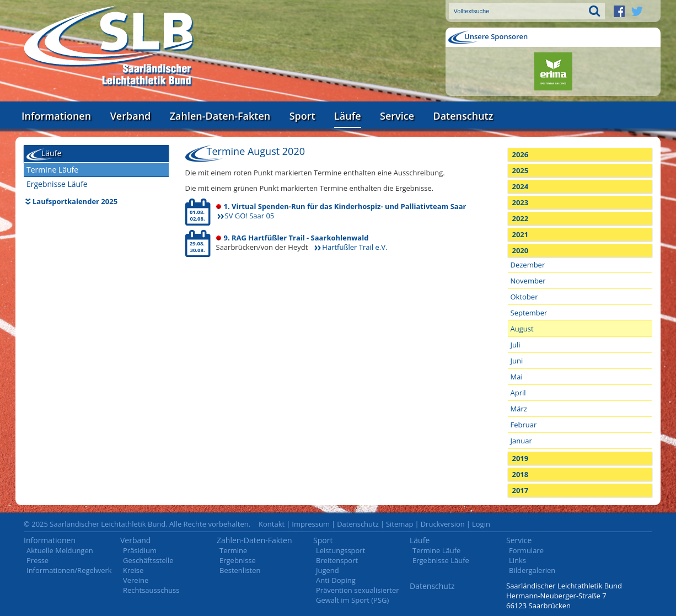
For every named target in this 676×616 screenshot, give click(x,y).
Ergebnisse (238, 560)
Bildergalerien (532, 570)
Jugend (328, 570)
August (522, 329)
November (528, 281)
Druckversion (443, 524)
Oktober (524, 297)
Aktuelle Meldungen (60, 550)
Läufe (348, 116)
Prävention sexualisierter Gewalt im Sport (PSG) (358, 595)
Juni (517, 361)
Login (481, 524)
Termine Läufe (52, 170)
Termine (233, 550)
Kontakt (272, 524)
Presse (37, 560)
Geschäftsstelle (148, 560)
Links (517, 560)
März (519, 409)
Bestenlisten (240, 570)
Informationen (56, 116)
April (518, 393)
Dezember (528, 265)
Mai (517, 377)
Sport (302, 116)
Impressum (311, 524)
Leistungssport (340, 550)
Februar (524, 425)
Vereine (136, 580)
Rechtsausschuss (151, 590)
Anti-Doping (336, 580)
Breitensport (337, 560)
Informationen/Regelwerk (69, 570)
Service (397, 116)
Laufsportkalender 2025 (75, 201)
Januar (521, 441)
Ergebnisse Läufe (57, 184)
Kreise (133, 570)
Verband (131, 116)
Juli (516, 345)
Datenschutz (463, 116)
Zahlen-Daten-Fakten (220, 116)
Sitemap (400, 524)
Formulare (526, 550)
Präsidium (140, 550)
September (529, 313)
